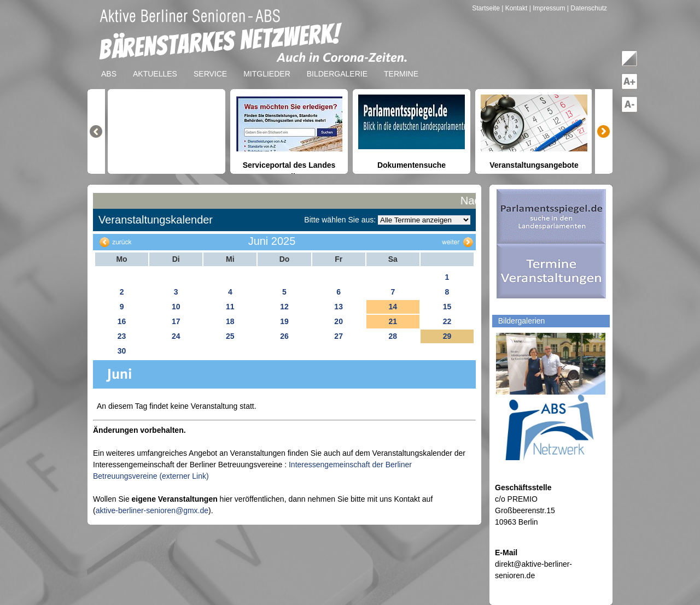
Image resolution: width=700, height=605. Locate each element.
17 (176, 321)
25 (230, 336)
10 (176, 307)
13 (339, 307)
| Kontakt (515, 8)
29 (447, 336)
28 (393, 336)
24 (176, 336)
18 (230, 321)
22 (447, 321)
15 (447, 307)
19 (284, 321)
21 (393, 321)
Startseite (487, 8)
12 (284, 307)
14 (393, 307)
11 (230, 307)
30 (122, 351)
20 (339, 321)
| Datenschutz (587, 8)
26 (284, 336)
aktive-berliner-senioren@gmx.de (152, 510)
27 (339, 336)
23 (122, 336)
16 (122, 321)
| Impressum (547, 8)
